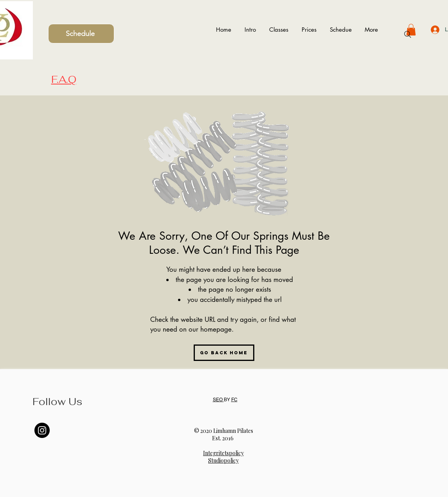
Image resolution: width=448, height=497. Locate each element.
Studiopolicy (223, 460)
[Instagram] (42, 430)
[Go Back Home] (224, 353)
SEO (218, 400)
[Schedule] (81, 34)
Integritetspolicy (223, 453)
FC (234, 400)
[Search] (408, 34)
